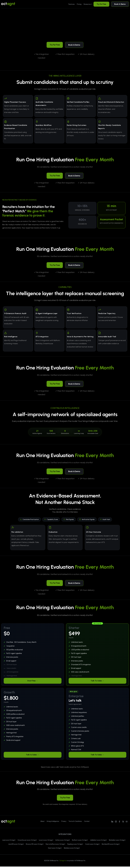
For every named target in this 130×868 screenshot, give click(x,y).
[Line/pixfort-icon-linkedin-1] (112, 823)
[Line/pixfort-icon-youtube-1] (127, 823)
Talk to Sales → (33, 756)
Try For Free (101, 4)
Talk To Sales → (97, 682)
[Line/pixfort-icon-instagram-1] (116, 823)
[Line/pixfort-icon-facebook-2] (119, 823)
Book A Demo (120, 4)
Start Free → (33, 682)
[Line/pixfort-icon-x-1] (123, 823)
